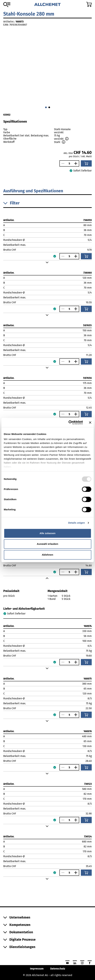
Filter (11, 203)
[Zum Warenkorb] (89, 4)
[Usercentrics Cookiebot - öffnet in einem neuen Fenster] (68, 422)
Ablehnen (47, 555)
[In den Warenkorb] (86, 163)
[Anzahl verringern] (62, 163)
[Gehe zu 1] (49, 107)
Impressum (37, 969)
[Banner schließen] (90, 422)
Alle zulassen (47, 533)
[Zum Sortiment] (7, 5)
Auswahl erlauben (48, 544)
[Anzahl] (69, 164)
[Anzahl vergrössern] (77, 163)
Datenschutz (58, 969)
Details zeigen (76, 523)
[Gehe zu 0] (46, 107)
